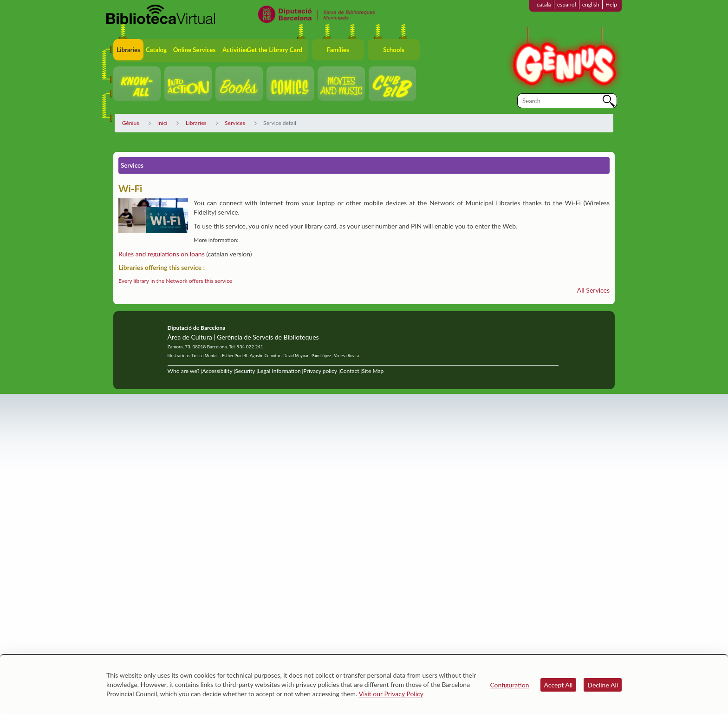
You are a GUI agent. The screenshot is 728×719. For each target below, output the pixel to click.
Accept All (559, 685)
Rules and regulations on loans (162, 254)
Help (611, 4)
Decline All (603, 685)
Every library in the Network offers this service (175, 281)
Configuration (509, 685)
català (544, 4)
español (567, 4)
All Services (593, 290)
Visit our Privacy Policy (391, 694)
